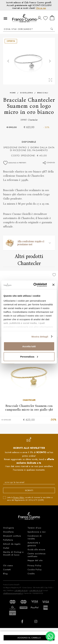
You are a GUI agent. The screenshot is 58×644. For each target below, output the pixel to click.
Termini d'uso (34, 528)
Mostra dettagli (40, 336)
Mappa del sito (35, 560)
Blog (5, 574)
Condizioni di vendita (35, 537)
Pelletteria (8, 540)
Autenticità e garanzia (34, 544)
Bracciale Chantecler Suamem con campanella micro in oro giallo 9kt (29, 407)
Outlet (6, 548)
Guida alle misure (36, 550)
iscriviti (29, 490)
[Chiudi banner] (53, 285)
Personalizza (29, 356)
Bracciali (43, 93)
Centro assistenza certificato (37, 555)
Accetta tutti (29, 346)
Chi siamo (8, 566)
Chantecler (33, 120)
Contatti (7, 570)
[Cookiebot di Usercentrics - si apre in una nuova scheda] (35, 285)
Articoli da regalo (12, 544)
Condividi (49, 163)
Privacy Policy (19, 497)
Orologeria (9, 528)
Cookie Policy (35, 570)
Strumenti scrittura (12, 536)
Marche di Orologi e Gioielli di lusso (13, 554)
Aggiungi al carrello (29, 638)
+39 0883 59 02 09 (21, 590)
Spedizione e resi (37, 532)
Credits (31, 574)
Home (13, 93)
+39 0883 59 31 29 (36, 590)
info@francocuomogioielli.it (13, 593)
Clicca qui (41, 8)
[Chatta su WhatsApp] (50, 636)
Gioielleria (27, 93)
